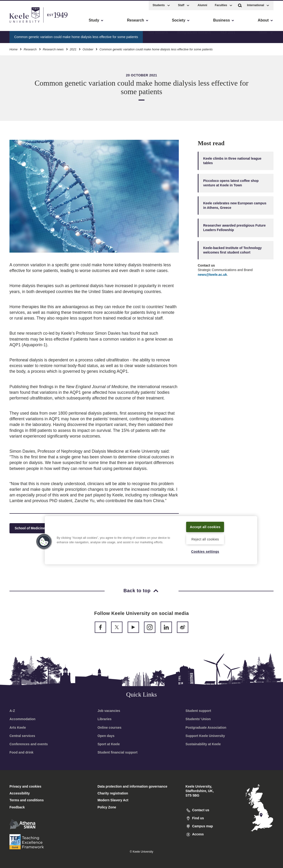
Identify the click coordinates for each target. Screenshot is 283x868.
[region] (151, 537)
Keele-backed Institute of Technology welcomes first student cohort (232, 250)
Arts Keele (18, 728)
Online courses (110, 728)
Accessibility (18, 24)
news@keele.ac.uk (212, 275)
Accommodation (22, 719)
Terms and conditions (27, 800)
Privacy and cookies (25, 786)
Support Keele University (205, 736)
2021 (73, 48)
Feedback (17, 807)
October (88, 48)
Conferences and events (29, 744)
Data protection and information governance (133, 786)
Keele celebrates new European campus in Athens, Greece (235, 205)
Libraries (105, 719)
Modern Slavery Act (113, 800)
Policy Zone (107, 807)
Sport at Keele (109, 744)
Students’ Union (198, 719)
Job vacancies (109, 711)
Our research (158, 36)
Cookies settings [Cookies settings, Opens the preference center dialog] (205, 551)
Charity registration (113, 793)
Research (30, 48)
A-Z (12, 711)
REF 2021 (228, 36)
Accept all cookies (205, 524)
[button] (240, 4)
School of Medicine (32, 528)
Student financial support (118, 752)
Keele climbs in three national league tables (232, 161)
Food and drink (21, 752)
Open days (106, 736)
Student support (198, 711)
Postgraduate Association (206, 728)
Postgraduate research (194, 36)
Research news (53, 48)
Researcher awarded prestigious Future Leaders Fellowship (234, 228)
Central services (22, 736)
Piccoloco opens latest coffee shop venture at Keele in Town (231, 183)
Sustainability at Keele (203, 744)
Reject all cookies (205, 539)
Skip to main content (25, 24)
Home (13, 48)
